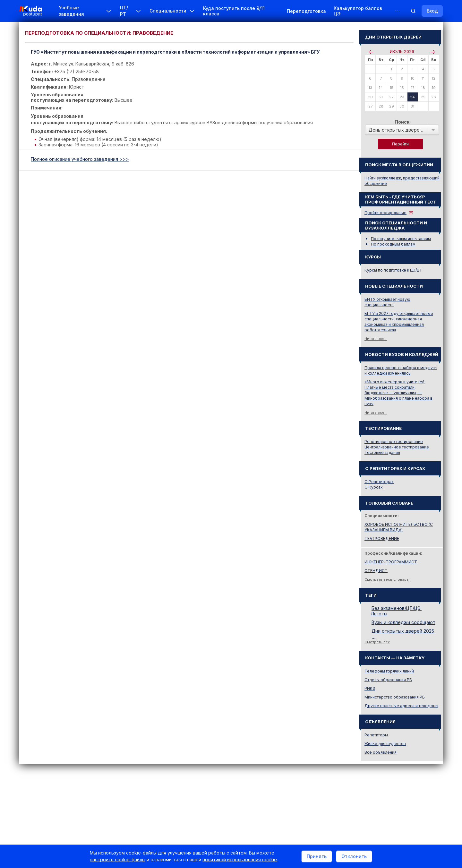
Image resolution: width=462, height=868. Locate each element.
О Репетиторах (379, 482)
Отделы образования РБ (388, 680)
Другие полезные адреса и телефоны (401, 706)
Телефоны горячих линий (389, 671)
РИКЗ (370, 688)
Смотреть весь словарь (387, 579)
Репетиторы (376, 735)
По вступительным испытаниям (401, 239)
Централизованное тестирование (397, 447)
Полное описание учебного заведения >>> (80, 159)
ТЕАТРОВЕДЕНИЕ (382, 538)
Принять (317, 856)
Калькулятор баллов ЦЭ (358, 11)
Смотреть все (377, 642)
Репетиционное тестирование (394, 442)
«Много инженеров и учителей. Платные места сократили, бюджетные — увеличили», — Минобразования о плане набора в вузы (398, 393)
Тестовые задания (382, 452)
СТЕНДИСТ (376, 571)
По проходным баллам (393, 244)
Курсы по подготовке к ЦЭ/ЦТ (393, 270)
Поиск (402, 122)
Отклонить (354, 856)
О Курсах (374, 487)
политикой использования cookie (240, 859)
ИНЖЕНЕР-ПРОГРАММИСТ (391, 562)
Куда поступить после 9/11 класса (234, 11)
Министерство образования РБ (395, 697)
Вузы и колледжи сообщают (403, 622)
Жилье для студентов (385, 744)
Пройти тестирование (385, 213)
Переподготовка (306, 11)
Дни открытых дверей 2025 (403, 631)
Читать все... (376, 339)
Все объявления (381, 752)
